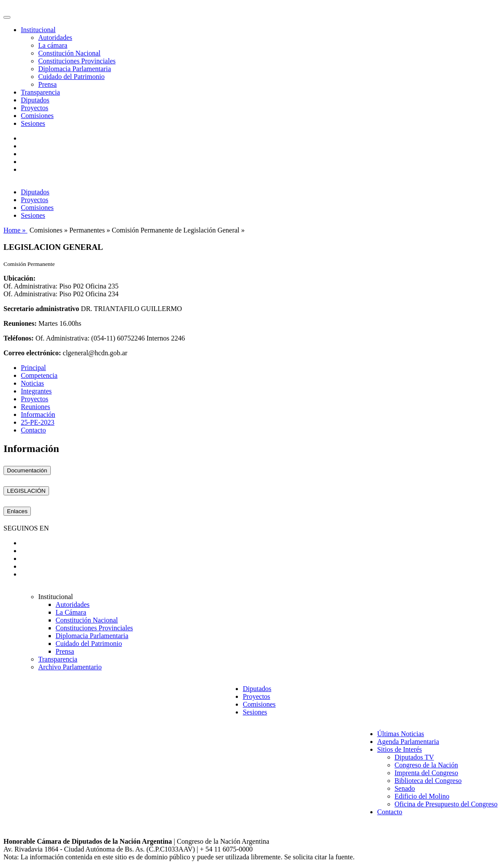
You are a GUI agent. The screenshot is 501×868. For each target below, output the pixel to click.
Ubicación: (20, 278)
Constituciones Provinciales (77, 61)
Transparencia (40, 92)
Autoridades (55, 38)
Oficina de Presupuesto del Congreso (446, 804)
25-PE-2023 (38, 422)
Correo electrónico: (32, 353)
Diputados (35, 100)
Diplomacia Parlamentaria (74, 69)
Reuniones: (20, 323)
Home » (15, 230)
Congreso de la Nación (426, 765)
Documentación (27, 470)
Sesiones (33, 123)
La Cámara (71, 612)
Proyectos (35, 108)
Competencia (39, 375)
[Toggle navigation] (7, 17)
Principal (33, 368)
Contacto (33, 430)
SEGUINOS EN (26, 528)
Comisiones (37, 116)
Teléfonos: (19, 338)
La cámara (53, 45)
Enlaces (17, 511)
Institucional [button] (38, 30)
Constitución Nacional (69, 53)
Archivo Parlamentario (70, 667)
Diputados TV (414, 757)
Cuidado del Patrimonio (71, 77)
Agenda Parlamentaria (408, 742)
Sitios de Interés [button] (400, 749)
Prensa (48, 84)
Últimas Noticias (401, 734)
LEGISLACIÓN (26, 491)
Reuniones (36, 407)
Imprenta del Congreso (427, 773)
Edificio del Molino (422, 796)
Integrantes (36, 391)
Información (38, 414)
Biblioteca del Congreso (428, 781)
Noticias (32, 383)
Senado (405, 788)
